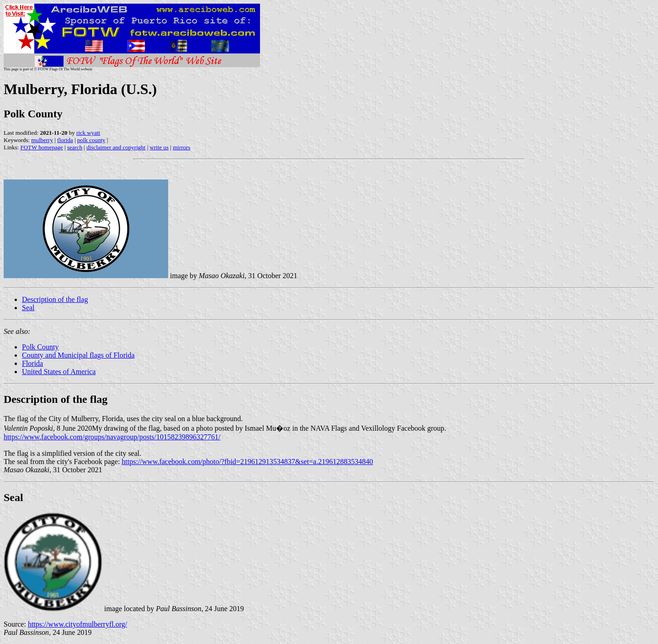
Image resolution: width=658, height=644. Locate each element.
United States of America (59, 372)
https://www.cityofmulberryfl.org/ (77, 624)
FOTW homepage (41, 147)
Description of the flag (55, 299)
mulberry (42, 140)
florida (65, 140)
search (75, 147)
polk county (91, 140)
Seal (28, 308)
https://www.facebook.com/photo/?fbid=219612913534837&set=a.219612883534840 (247, 462)
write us (159, 147)
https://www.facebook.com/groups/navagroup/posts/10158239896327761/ (112, 437)
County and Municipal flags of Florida (78, 355)
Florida (32, 363)
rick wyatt (88, 133)
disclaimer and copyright (116, 147)
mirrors (181, 147)
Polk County (40, 347)
